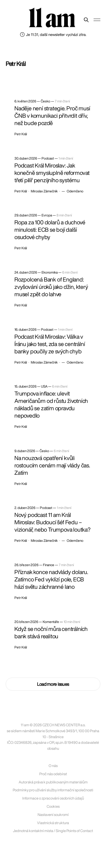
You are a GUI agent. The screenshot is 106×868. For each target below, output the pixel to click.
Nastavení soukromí (53, 815)
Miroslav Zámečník (44, 191)
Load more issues (53, 684)
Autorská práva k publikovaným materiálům (53, 782)
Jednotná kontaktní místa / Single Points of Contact (53, 831)
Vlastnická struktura (53, 823)
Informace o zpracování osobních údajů (53, 798)
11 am (52, 18)
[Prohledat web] (86, 20)
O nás (53, 766)
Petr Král (21, 134)
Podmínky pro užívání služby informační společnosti (53, 790)
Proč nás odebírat (53, 774)
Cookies (53, 806)
